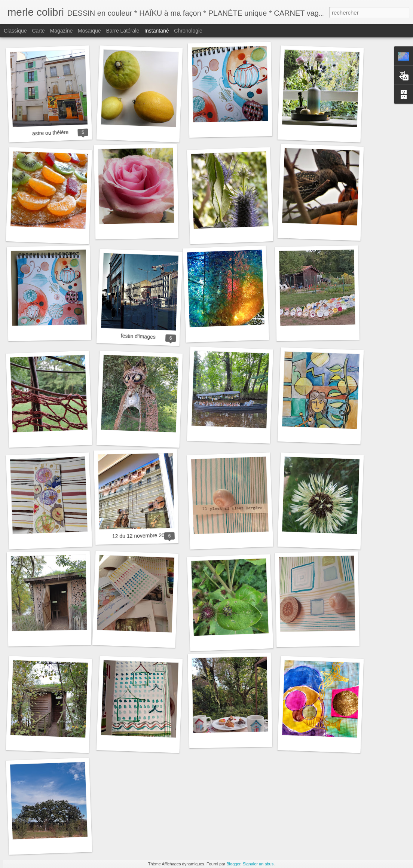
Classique (15, 31)
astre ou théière (51, 133)
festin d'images (138, 336)
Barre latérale (123, 31)
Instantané (157, 31)
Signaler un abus (258, 864)
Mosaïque (89, 31)
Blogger (233, 864)
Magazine (62, 31)
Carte (38, 31)
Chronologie (188, 31)
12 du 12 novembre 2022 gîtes (148, 536)
